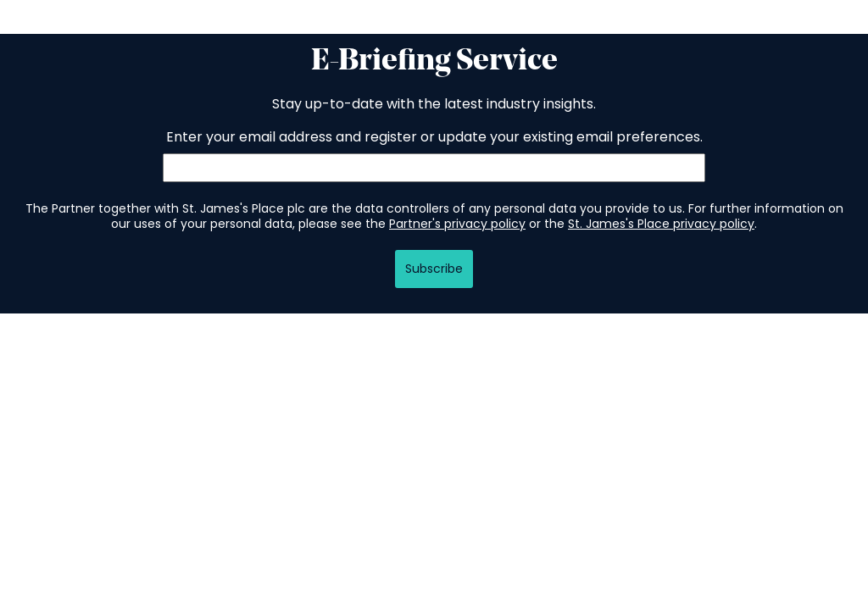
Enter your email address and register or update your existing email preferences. (434, 137)
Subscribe (434, 269)
